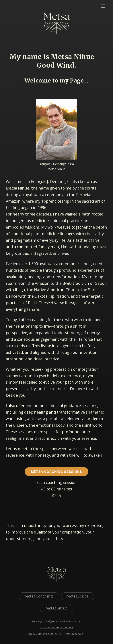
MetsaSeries (77, 596)
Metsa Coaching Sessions (56, 472)
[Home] (57, 24)
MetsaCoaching (39, 596)
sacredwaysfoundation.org (57, 627)
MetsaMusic (56, 608)
